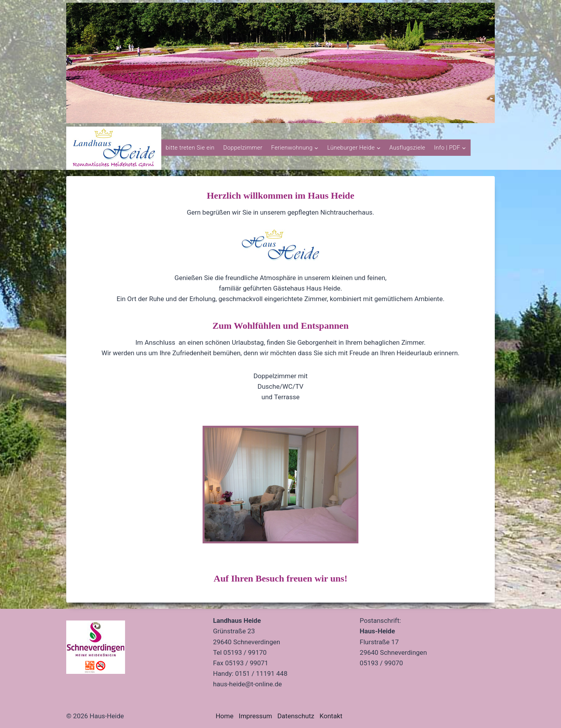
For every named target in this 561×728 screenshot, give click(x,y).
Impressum (256, 716)
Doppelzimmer (243, 148)
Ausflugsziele (407, 148)
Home (224, 716)
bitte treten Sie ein (190, 148)
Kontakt (331, 716)
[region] (280, 63)
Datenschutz (296, 716)
